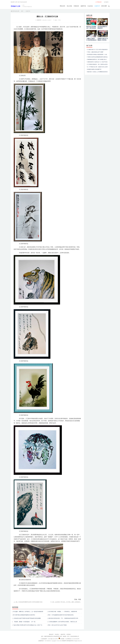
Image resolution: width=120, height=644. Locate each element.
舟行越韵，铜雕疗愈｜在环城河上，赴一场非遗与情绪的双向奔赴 (28, 612)
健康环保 (83, 6)
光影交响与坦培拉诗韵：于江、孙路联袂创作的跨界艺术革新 (63, 619)
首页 (22, 11)
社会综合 (90, 6)
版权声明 (63, 634)
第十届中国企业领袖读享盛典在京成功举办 (24, 615)
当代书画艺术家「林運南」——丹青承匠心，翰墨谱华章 (63, 612)
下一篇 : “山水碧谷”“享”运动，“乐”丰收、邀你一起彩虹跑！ (66, 602)
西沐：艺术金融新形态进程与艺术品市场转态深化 (61, 615)
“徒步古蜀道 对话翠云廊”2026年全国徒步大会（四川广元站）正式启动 (28, 626)
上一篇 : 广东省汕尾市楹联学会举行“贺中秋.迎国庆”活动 (28, 602)
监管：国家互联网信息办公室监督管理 (50, 636)
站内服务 (107, 2)
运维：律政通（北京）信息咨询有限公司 (69, 636)
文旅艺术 (97, 6)
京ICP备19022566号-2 (53, 639)
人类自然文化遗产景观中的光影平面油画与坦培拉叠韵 (27, 618)
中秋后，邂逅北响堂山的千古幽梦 (95, 52)
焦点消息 (70, 6)
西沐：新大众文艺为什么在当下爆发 (57, 625)
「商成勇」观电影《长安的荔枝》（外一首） (25, 622)
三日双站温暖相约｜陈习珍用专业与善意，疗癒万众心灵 (63, 622)
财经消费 (104, 6)
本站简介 (57, 634)
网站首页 (63, 6)
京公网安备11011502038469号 (72, 639)
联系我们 (69, 634)
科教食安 (76, 6)
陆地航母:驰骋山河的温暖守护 (94, 69)
